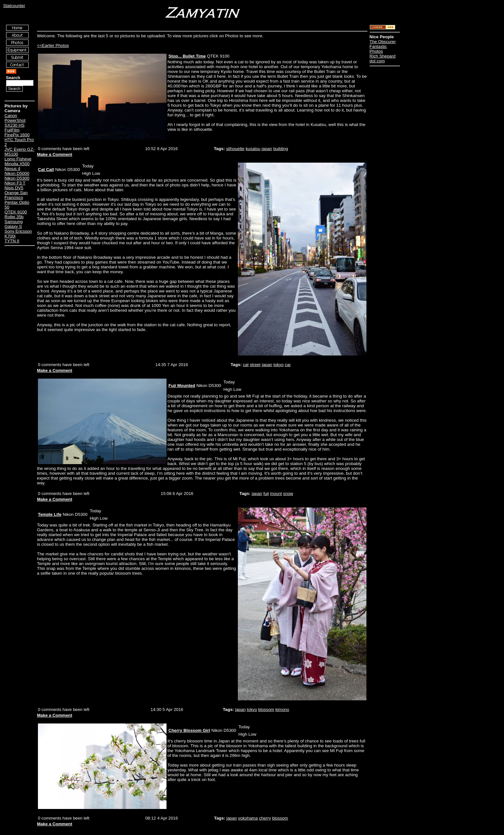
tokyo (279, 365)
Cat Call (46, 170)
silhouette (235, 149)
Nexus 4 (12, 169)
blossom (266, 709)
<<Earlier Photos (53, 45)
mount (276, 494)
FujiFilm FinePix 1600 (17, 132)
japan (267, 149)
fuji (266, 494)
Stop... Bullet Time (187, 56)
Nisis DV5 (14, 188)
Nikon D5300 (17, 178)
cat (246, 365)
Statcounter (14, 6)
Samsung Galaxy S (14, 224)
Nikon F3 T (15, 183)
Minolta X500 (17, 164)
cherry (265, 818)
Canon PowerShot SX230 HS (15, 120)
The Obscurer (383, 42)
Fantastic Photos (378, 49)
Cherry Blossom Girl (189, 730)
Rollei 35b (14, 217)
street (255, 365)
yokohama (248, 818)
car (288, 365)
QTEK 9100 (16, 212)
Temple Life (50, 514)
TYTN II (12, 241)
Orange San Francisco (16, 195)
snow (288, 494)
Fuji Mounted (182, 386)
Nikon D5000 (17, 173)
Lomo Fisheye (18, 159)
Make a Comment (55, 154)
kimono (282, 709)
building (281, 149)
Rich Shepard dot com (383, 58)
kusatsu (253, 149)
